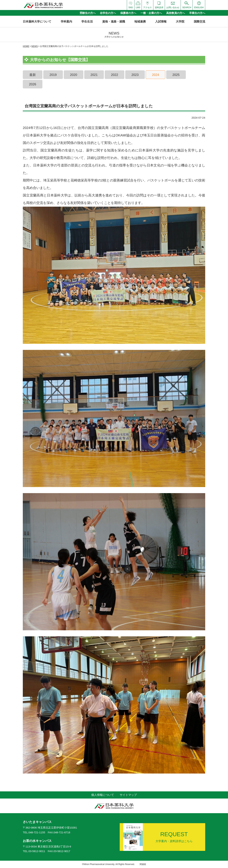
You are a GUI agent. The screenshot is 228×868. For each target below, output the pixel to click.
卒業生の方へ (197, 13)
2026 (33, 84)
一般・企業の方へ (151, 13)
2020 (74, 75)
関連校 (143, 864)
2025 (176, 75)
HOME (26, 46)
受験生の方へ (88, 13)
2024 (156, 75)
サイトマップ (128, 795)
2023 (135, 75)
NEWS (35, 46)
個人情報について (103, 795)
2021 (94, 75)
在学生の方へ (108, 13)
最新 (33, 75)
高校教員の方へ (176, 13)
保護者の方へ (128, 13)
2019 (53, 75)
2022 (115, 75)
